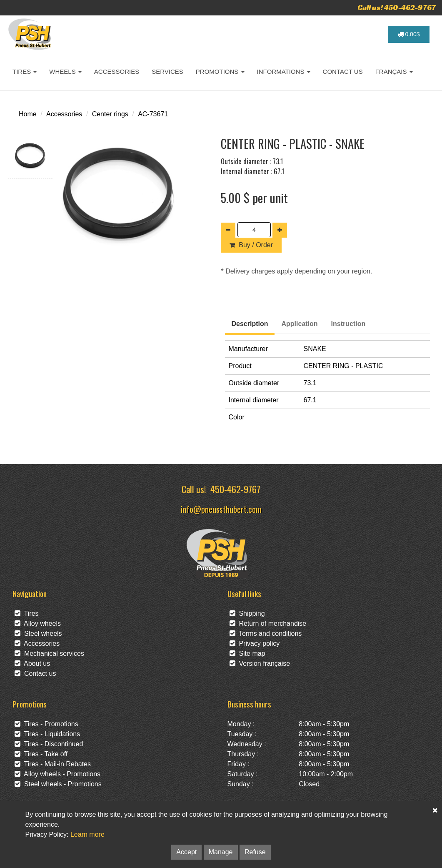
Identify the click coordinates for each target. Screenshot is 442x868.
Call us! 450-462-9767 (397, 7)
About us (32, 664)
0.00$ (409, 34)
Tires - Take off (41, 754)
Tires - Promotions (46, 724)
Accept (186, 852)
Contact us (35, 674)
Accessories (64, 114)
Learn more (87, 834)
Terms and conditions (266, 633)
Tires (27, 613)
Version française (260, 664)
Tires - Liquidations (47, 734)
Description (250, 324)
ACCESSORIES (117, 71)
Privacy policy (255, 643)
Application (300, 324)
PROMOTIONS (220, 71)
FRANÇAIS (394, 71)
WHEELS (65, 71)
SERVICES (167, 71)
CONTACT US (343, 71)
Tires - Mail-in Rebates (53, 764)
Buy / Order (251, 245)
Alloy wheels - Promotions (57, 774)
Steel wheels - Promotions (58, 784)
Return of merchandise (268, 623)
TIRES (25, 71)
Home (28, 114)
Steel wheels (38, 633)
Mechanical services (49, 654)
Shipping (247, 613)
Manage (221, 852)
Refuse (255, 852)
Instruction (348, 324)
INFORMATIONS (284, 71)
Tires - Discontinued (49, 744)
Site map (247, 654)
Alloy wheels (38, 623)
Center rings (110, 114)
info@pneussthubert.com (221, 509)
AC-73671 (153, 114)
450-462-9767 (235, 489)
